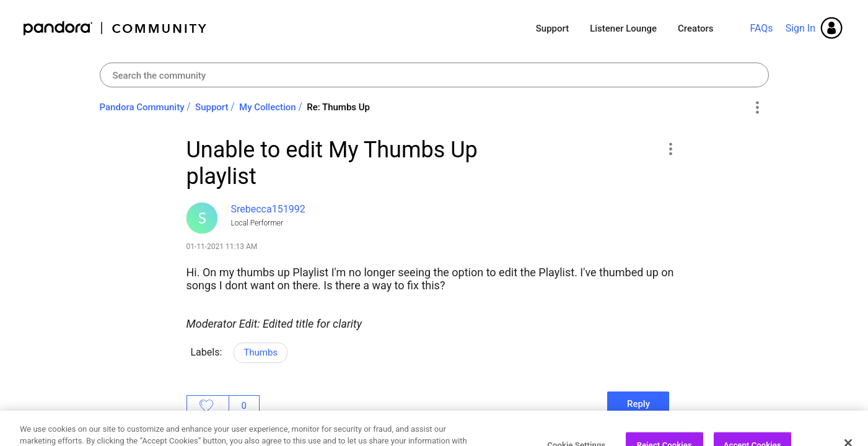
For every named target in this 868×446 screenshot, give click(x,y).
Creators (695, 28)
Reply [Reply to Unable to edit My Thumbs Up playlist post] (638, 404)
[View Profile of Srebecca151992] (268, 209)
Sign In (800, 28)
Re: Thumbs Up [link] (338, 107)
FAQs (761, 28)
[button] (671, 149)
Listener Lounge (623, 28)
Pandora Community (116, 28)
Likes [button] (208, 406)
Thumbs (261, 352)
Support (552, 28)
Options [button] (757, 108)
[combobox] (434, 75)
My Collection (268, 107)
